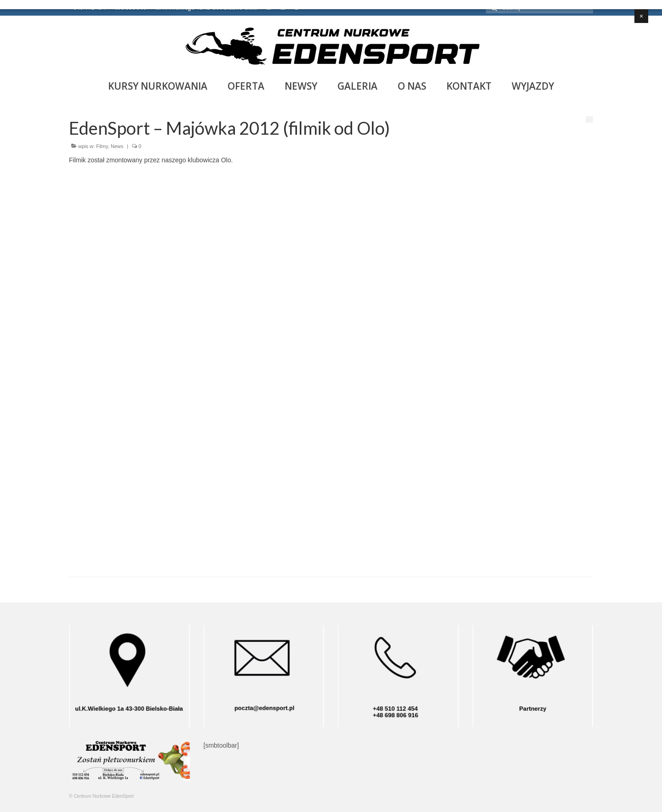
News (117, 146)
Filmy (102, 146)
